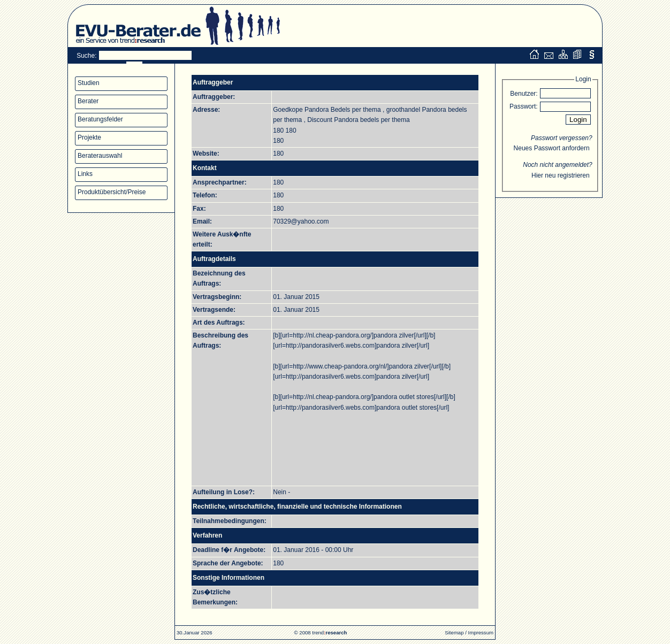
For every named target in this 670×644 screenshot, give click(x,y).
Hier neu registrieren (561, 175)
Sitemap (454, 632)
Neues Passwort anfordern (552, 148)
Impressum (481, 632)
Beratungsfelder (100, 119)
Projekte (89, 137)
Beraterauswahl (100, 156)
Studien (89, 83)
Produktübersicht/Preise (112, 192)
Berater (88, 101)
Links (85, 174)
